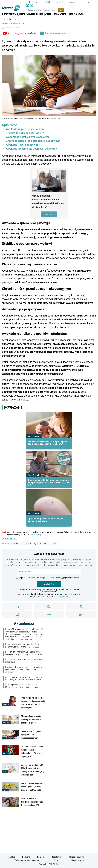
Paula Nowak (10, 19)
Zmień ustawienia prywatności (28, 860)
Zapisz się (49, 584)
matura (54, 544)
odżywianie (27, 544)
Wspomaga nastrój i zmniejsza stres (28, 137)
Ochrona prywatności (78, 857)
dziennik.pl (33, 2)
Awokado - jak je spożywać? (23, 145)
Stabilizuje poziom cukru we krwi (25, 133)
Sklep (12, 857)
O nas (57, 860)
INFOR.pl (60, 2)
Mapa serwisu (77, 860)
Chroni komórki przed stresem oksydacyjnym (33, 141)
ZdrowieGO (13, 539)
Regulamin (56, 857)
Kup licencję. (37, 535)
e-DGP (88, 2)
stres (46, 544)
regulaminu (49, 578)
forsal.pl (47, 2)
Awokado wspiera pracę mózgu (25, 129)
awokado (15, 544)
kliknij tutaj (64, 596)
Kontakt (41, 857)
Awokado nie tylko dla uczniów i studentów (32, 149)
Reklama (26, 857)
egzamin (38, 544)
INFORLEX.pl (74, 2)
